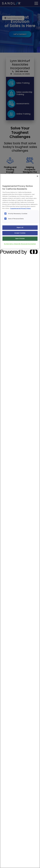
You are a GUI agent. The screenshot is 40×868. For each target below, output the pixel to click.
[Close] (37, 176)
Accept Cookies (20, 233)
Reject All (20, 228)
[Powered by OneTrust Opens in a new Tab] (8, 250)
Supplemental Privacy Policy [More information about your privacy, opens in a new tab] (21, 208)
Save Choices (20, 239)
